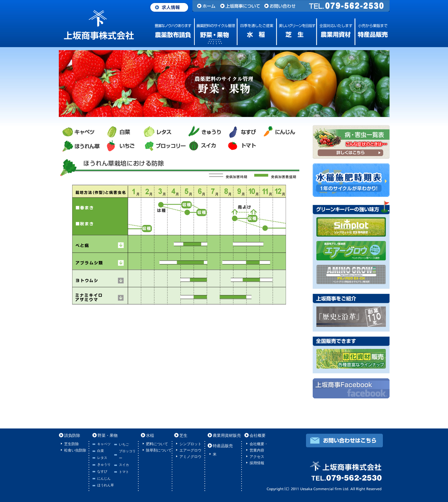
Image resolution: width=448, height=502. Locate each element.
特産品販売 (372, 32)
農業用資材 (334, 32)
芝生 (294, 32)
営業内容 (257, 450)
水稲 (254, 32)
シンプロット (190, 444)
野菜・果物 (214, 32)
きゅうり (104, 464)
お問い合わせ (282, 6)
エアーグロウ (190, 450)
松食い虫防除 (75, 450)
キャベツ (104, 444)
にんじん (104, 478)
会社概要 (258, 435)
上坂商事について (241, 6)
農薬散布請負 (174, 32)
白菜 (101, 451)
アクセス (257, 457)
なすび (102, 471)
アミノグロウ (190, 457)
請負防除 (72, 435)
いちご (124, 444)
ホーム (205, 6)
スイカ (124, 465)
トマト (124, 472)
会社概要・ (259, 444)
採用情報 (257, 463)
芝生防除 (71, 444)
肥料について (157, 444)
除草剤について (159, 450)
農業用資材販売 (227, 435)
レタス (102, 458)
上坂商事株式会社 (99, 25)
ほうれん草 (106, 485)
